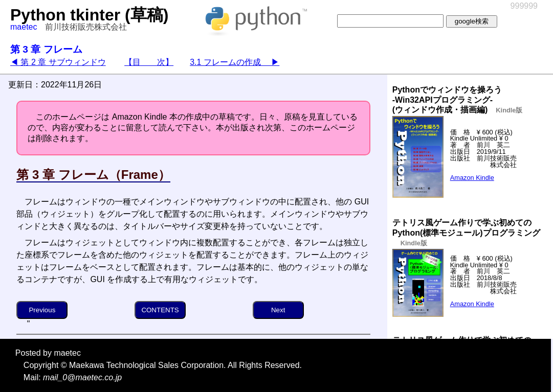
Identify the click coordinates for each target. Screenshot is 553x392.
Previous (42, 310)
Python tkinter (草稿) (89, 15)
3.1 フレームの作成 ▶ (235, 62)
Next (278, 310)
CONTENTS (160, 310)
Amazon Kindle (472, 178)
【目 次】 (149, 62)
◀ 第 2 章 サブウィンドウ (58, 62)
